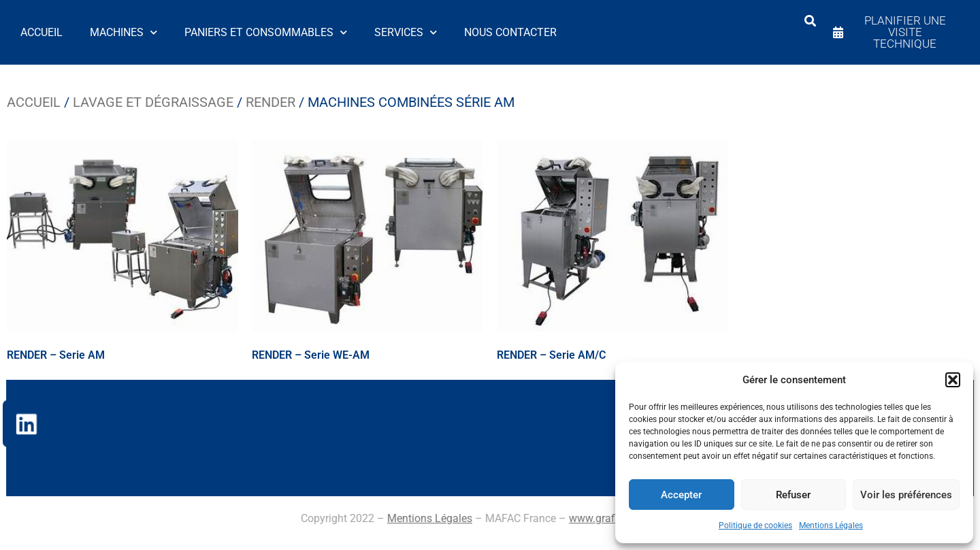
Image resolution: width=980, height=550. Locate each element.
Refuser (793, 495)
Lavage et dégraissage (153, 102)
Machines (124, 32)
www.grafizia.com (351, 518)
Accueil (42, 32)
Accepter (681, 495)
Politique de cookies (755, 525)
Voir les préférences (906, 495)
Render (271, 102)
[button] (953, 380)
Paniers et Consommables (266, 32)
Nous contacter (510, 32)
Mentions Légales (831, 525)
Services (406, 32)
